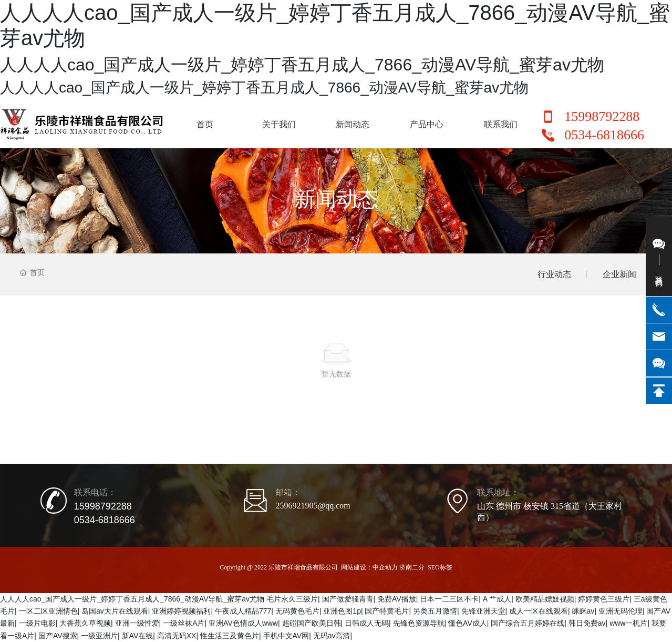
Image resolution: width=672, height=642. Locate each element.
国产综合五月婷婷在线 (528, 623)
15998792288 (602, 116)
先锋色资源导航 (419, 623)
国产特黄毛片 (387, 611)
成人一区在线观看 (539, 611)
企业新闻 (619, 274)
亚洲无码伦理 (621, 611)
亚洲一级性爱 (137, 623)
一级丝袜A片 (184, 623)
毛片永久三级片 (292, 599)
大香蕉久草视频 (85, 623)
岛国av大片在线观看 (115, 611)
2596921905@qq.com (313, 506)
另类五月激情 (435, 611)
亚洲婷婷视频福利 (181, 611)
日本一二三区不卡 (449, 599)
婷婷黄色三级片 (604, 599)
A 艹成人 (497, 599)
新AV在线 (138, 636)
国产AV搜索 (58, 636)
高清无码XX (177, 636)
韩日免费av (587, 623)
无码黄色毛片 (297, 611)
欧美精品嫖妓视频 (545, 599)
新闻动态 (336, 199)
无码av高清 (332, 636)
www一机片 (628, 623)
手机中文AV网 (286, 636)
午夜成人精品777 (243, 611)
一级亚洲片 (99, 636)
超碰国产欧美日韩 (312, 623)
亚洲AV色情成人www (243, 623)
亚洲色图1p (342, 611)
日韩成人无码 (367, 623)
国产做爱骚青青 (348, 599)
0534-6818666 (604, 135)
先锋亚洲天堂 (483, 611)
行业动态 (554, 274)
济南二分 (412, 567)
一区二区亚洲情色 (48, 611)
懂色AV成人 (468, 623)
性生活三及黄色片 (230, 636)
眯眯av (583, 611)
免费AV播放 (397, 599)
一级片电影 (37, 623)
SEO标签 (440, 567)
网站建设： (357, 567)
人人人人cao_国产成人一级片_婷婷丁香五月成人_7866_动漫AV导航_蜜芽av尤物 (132, 599)
